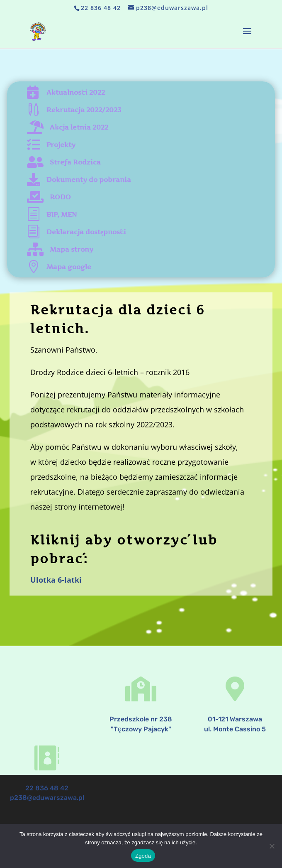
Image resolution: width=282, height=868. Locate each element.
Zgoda (143, 856)
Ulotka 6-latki (56, 580)
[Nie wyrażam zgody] (272, 846)
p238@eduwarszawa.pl (47, 796)
